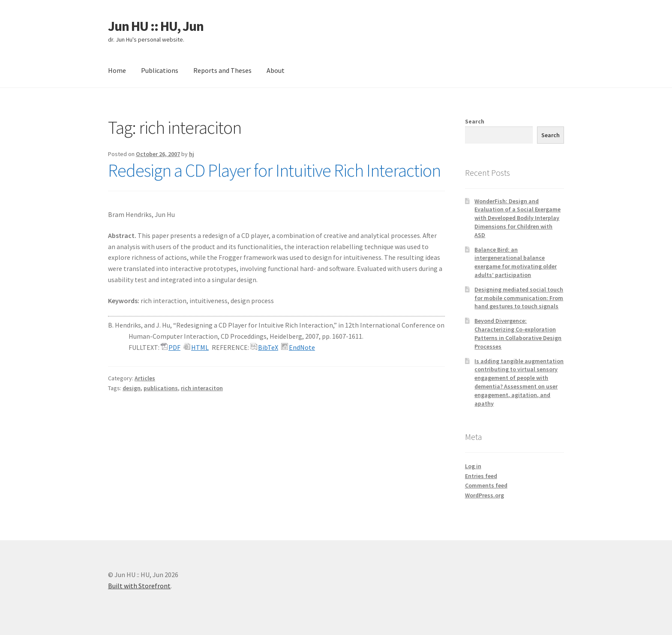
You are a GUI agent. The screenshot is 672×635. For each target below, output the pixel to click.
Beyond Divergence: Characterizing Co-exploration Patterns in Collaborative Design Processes (518, 333)
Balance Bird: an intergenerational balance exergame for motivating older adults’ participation (516, 262)
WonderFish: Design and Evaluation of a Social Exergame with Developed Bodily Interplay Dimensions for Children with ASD (517, 218)
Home (117, 70)
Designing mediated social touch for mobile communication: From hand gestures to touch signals (519, 298)
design (132, 388)
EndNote (302, 347)
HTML (200, 347)
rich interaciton (202, 388)
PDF (174, 347)
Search (475, 121)
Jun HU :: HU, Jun (156, 26)
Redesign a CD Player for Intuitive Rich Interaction (274, 170)
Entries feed (481, 476)
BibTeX (268, 347)
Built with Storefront (139, 586)
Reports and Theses (222, 70)
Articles (145, 378)
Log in (473, 466)
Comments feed (486, 485)
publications (161, 388)
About (276, 70)
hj (192, 154)
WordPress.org (484, 495)
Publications (160, 70)
